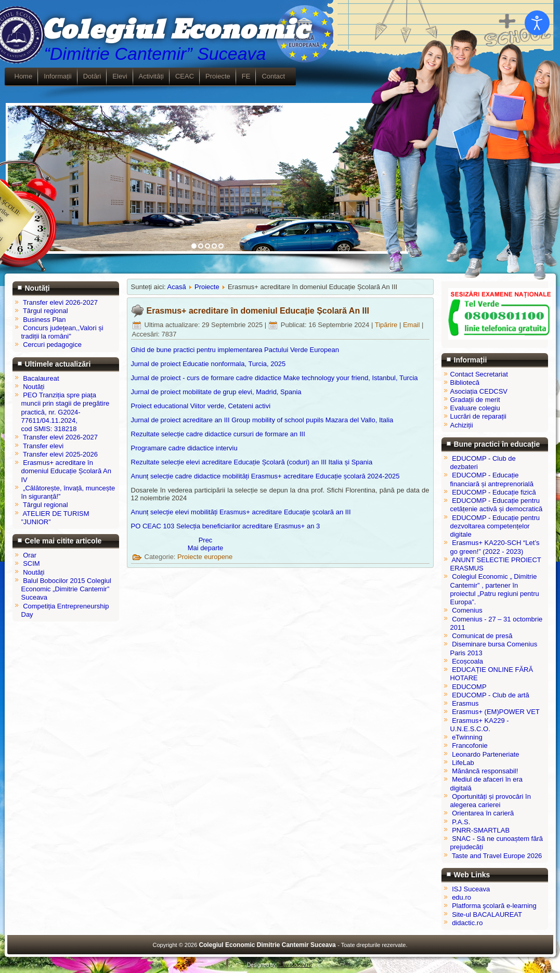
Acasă (177, 287)
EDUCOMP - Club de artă (491, 695)
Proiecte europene (205, 557)
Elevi (120, 76)
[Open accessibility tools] (537, 23)
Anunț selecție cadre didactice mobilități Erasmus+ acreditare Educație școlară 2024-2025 (265, 476)
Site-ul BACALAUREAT (487, 914)
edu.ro (461, 897)
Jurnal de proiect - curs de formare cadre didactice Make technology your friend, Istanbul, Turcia (275, 378)
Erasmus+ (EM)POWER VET (496, 712)
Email (412, 325)
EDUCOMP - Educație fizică (494, 492)
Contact (273, 76)
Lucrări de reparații (478, 416)
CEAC (185, 76)
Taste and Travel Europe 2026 (497, 856)
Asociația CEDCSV (479, 391)
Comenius (467, 610)
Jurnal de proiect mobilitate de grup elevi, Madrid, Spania (216, 392)
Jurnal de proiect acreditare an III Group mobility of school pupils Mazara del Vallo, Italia (262, 420)
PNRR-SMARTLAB (481, 830)
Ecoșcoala (467, 661)
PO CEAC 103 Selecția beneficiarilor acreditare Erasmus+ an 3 (226, 526)
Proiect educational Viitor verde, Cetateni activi (201, 406)
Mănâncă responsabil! (485, 771)
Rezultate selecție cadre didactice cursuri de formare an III (218, 434)
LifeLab (463, 763)
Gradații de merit (475, 400)
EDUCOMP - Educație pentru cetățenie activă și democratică (497, 505)
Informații (57, 76)
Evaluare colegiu (475, 408)
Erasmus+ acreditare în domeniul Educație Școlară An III (258, 311)
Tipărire (387, 325)
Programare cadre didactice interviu (184, 448)
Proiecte (218, 76)
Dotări (92, 76)
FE (246, 76)
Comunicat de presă (482, 636)
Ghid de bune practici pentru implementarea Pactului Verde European (235, 350)
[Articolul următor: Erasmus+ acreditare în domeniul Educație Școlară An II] (206, 548)
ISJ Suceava (471, 889)
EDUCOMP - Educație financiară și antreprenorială (492, 479)
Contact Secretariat (479, 374)
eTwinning (467, 737)
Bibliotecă (465, 382)
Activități (151, 76)
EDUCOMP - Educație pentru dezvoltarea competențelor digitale (495, 526)
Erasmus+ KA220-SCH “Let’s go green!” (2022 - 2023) (495, 547)
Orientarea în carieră (483, 813)
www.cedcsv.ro (294, 965)
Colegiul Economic (175, 30)
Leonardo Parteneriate (485, 754)
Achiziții (462, 425)
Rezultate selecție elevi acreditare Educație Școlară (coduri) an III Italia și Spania (252, 462)
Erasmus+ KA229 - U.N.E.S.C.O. (480, 725)
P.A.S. (461, 822)
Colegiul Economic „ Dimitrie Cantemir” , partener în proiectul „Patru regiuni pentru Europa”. (495, 589)
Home (24, 76)
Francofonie (470, 745)
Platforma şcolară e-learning (494, 906)
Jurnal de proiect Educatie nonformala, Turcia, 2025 (209, 364)
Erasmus (465, 703)
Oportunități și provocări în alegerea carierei (491, 801)
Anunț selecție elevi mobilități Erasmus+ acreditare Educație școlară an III (241, 512)
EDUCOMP (469, 687)
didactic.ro (467, 923)
